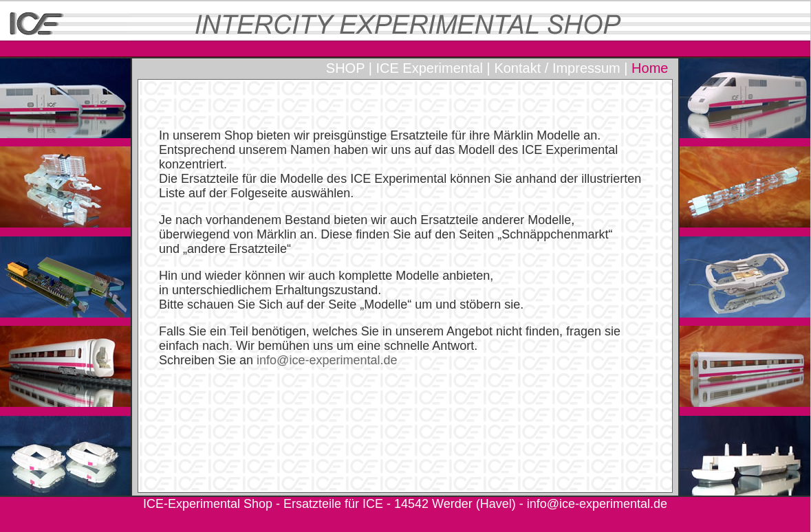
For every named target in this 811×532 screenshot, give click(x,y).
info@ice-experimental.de (597, 504)
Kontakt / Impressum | (561, 68)
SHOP (345, 68)
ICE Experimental (429, 68)
